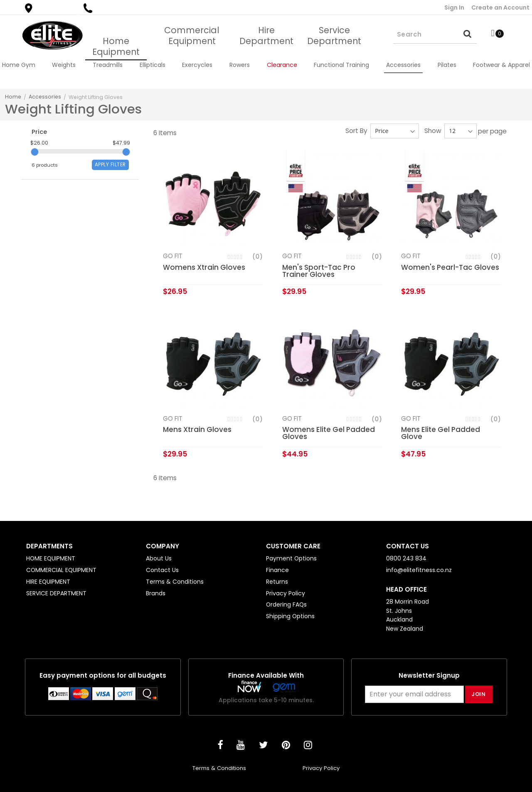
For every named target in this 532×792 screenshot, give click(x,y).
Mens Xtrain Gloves (197, 430)
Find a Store (49, 8)
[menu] (266, 65)
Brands (156, 593)
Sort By (356, 131)
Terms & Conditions (175, 582)
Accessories (45, 97)
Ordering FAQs (286, 604)
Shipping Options (290, 616)
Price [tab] (41, 133)
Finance (277, 570)
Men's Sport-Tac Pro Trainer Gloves (319, 271)
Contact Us (162, 570)
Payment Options (291, 558)
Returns (277, 582)
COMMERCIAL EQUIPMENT (61, 570)
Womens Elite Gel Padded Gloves (329, 433)
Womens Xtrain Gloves (204, 267)
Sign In (454, 7)
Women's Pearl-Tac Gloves (450, 267)
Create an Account (500, 7)
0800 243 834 (111, 8)
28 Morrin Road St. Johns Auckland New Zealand (408, 615)
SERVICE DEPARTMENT (56, 593)
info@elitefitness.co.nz (419, 570)
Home (13, 97)
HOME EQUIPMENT (51, 558)
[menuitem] (18, 65)
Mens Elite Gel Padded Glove (441, 433)
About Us (159, 558)
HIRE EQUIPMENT (48, 582)
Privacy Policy (286, 593)
